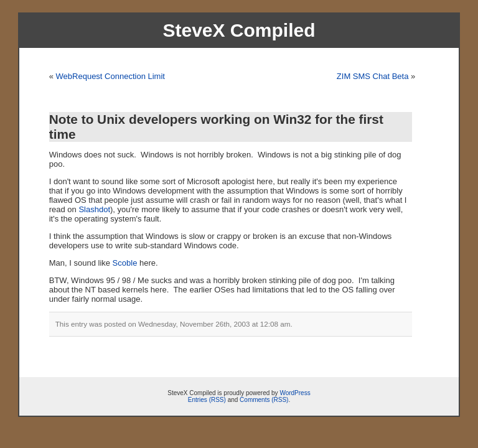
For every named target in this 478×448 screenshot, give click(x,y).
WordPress (295, 393)
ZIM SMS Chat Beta (373, 76)
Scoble (125, 263)
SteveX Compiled (239, 30)
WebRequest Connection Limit (110, 76)
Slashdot (94, 209)
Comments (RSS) (264, 400)
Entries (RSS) (207, 400)
